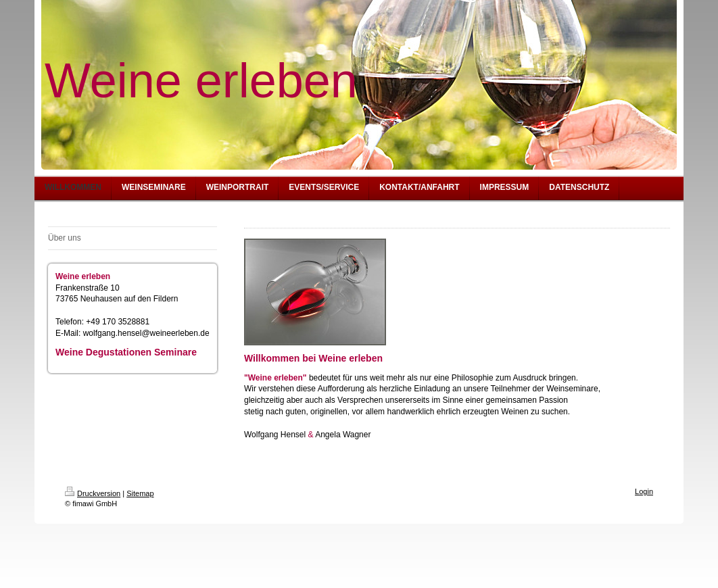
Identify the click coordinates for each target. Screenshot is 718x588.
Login (644, 491)
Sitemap (140, 493)
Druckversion (93, 493)
